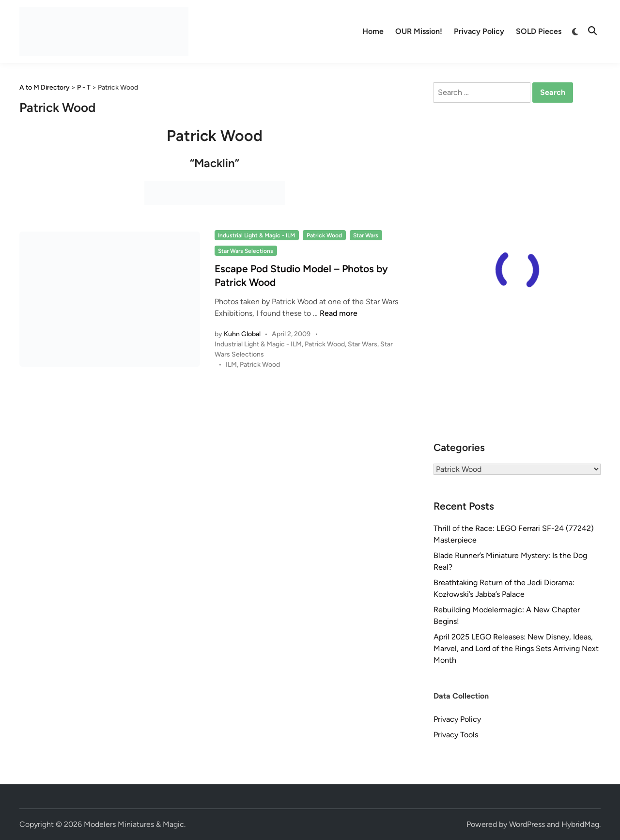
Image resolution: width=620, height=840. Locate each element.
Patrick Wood (324, 235)
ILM (231, 365)
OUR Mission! (419, 31)
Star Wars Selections (246, 251)
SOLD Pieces (539, 31)
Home (373, 31)
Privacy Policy (479, 31)
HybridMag (580, 824)
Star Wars (366, 235)
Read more (339, 313)
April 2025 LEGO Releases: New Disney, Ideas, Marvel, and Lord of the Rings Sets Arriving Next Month (516, 648)
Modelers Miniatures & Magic (134, 824)
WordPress (527, 824)
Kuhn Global (242, 334)
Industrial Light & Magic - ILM (256, 235)
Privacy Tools (456, 735)
